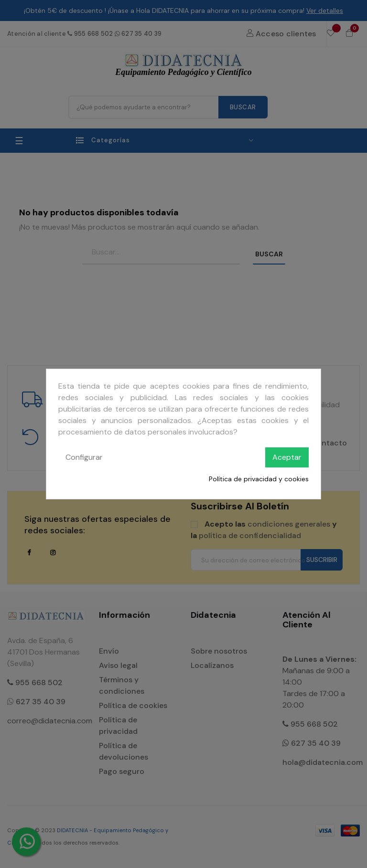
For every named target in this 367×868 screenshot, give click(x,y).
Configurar (84, 457)
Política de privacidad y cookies (259, 479)
